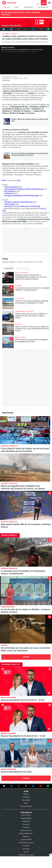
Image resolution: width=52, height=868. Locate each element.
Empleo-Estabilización (26, 834)
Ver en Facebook (4, 786)
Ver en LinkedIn (33, 786)
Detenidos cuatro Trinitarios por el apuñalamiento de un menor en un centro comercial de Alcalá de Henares (8, 278)
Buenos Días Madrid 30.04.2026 (26, 753)
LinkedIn (33, 29)
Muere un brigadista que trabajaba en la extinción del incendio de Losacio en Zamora (7, 156)
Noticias (7, 7)
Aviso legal (26, 849)
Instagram (19, 29)
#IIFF (4, 181)
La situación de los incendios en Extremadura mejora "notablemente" (26, 552)
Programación (43, 7)
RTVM (26, 791)
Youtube (41, 29)
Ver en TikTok (26, 786)
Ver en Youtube (41, 786)
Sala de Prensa (26, 815)
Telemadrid (26, 797)
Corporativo (26, 813)
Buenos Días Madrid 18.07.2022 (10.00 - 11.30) (26, 717)
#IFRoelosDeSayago (31, 196)
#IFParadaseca (10, 189)
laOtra (26, 803)
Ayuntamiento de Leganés (24, 312)
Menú (49, 3)
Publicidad (26, 827)
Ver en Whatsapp (48, 786)
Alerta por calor (7, 607)
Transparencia (26, 821)
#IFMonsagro (10, 204)
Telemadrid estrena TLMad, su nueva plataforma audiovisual (21, 14)
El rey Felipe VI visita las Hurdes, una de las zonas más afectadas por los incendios (25, 430)
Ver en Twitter (11, 786)
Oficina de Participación (26, 843)
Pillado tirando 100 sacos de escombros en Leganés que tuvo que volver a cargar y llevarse (8, 316)
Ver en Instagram (19, 786)
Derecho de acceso (26, 830)
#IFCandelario (10, 191)
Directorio (26, 824)
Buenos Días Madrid (8, 698)
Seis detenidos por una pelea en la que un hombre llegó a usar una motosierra (26, 629)
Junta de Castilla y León (35, 262)
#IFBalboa (21, 189)
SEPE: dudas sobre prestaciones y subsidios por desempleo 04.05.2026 (8, 342)
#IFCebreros (9, 202)
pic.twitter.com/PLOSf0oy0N (29, 206)
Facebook (4, 29)
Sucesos (18, 324)
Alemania (18, 286)
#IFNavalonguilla (11, 187)
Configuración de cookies (26, 855)
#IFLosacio (9, 206)
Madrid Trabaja (21, 337)
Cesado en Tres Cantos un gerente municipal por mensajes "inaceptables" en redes (8, 304)
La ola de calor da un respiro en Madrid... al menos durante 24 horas (26, 591)
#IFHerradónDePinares (24, 202)
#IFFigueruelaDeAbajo (13, 196)
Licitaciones (26, 837)
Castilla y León (21, 262)
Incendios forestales (10, 34)
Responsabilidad (26, 818)
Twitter (11, 29)
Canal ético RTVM (26, 840)
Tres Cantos (19, 299)
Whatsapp (48, 29)
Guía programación (26, 806)
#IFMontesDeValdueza (34, 189)
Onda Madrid (28, 7)
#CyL (19, 181)
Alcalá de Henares (22, 273)
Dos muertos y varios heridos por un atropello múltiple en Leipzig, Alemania (8, 291)
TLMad (17, 7)
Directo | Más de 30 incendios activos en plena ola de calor (7, 121)
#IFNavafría (9, 193)
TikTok (25, 29)
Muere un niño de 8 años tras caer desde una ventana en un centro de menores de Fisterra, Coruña (8, 329)
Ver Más (26, 657)
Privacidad (26, 846)
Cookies (26, 852)
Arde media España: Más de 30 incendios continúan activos (26, 505)
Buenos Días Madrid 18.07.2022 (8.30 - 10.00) (26, 681)
